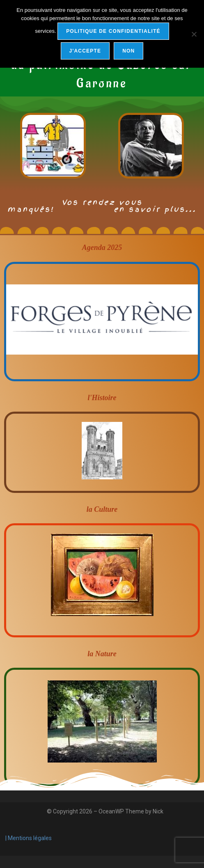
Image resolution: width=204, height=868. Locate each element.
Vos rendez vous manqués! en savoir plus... (102, 206)
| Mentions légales (28, 838)
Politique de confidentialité (113, 31)
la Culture (102, 509)
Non (128, 51)
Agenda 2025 (102, 247)
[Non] (194, 34)
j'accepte (85, 51)
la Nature (102, 654)
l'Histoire (102, 398)
